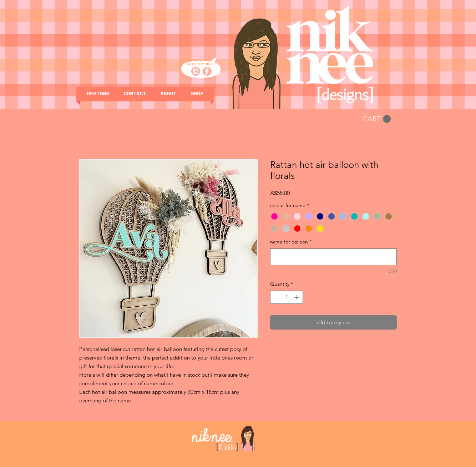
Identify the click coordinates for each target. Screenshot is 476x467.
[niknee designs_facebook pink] (207, 71)
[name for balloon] (333, 257)
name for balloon (291, 242)
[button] (197, 94)
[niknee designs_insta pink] (196, 71)
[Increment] (297, 297)
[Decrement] (276, 297)
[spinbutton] (287, 297)
